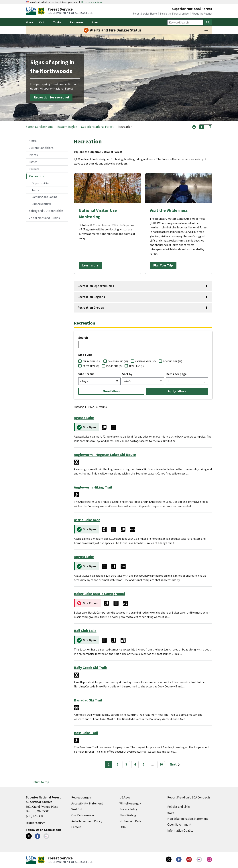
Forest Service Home (145, 14)
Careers (76, 827)
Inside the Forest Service (174, 14)
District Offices (36, 823)
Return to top (40, 782)
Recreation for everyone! (51, 97)
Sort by (127, 374)
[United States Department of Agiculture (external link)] (32, 11)
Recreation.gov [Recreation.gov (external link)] (81, 797)
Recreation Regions (91, 297)
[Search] (208, 22)
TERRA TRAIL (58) (92, 361)
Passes (33, 162)
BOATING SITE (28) (173, 361)
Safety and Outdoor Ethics (46, 211)
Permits (34, 169)
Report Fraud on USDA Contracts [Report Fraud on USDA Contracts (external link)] (189, 797)
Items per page (176, 374)
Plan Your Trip (163, 265)
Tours (35, 190)
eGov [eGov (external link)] (171, 813)
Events (33, 155)
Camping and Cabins (44, 197)
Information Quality (180, 831)
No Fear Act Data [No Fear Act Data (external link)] (130, 821)
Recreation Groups (91, 308)
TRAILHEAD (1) (136, 366)
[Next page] (175, 765)
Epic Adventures (42, 204)
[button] (194, 127)
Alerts (33, 141)
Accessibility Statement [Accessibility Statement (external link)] (87, 803)
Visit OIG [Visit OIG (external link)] (77, 809)
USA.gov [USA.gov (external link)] (125, 797)
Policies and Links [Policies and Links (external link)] (179, 807)
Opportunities (41, 183)
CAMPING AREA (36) (145, 361)
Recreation (37, 176)
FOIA (123, 827)
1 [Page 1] (109, 764)
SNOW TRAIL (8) (91, 366)
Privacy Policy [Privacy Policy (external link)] (128, 809)
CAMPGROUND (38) (118, 361)
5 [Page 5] (144, 764)
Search (83, 338)
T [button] (202, 127)
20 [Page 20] (161, 764)
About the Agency (202, 14)
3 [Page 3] (126, 764)
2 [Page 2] (118, 764)
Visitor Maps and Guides (44, 218)
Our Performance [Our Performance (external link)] (83, 815)
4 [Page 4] (135, 764)
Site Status (86, 374)
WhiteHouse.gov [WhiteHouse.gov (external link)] (130, 803)
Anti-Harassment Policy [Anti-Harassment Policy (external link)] (87, 821)
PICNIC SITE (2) (114, 366)
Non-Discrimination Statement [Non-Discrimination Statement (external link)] (188, 819)
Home (29, 22)
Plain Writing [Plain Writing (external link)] (128, 815)
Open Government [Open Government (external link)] (179, 824)
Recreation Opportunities (96, 286)
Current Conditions (41, 148)
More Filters (111, 391)
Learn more (90, 265)
